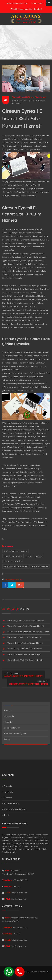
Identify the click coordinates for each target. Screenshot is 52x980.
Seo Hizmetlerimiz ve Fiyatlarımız (30, 522)
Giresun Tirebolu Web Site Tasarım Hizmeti (25, 626)
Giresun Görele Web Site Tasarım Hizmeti (25, 660)
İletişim (7, 739)
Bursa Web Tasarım (38, 101)
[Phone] (20, 972)
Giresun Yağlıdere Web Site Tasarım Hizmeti (26, 620)
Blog (4, 519)
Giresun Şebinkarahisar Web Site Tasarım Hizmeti (28, 632)
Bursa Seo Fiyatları (12, 728)
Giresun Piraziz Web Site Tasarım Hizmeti (24, 637)
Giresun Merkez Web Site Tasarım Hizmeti (25, 643)
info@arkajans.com (17, 3)
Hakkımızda (9, 716)
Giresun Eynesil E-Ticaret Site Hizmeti (29, 97)
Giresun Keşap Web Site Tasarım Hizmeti (24, 649)
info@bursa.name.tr (19, 899)
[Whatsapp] (9, 972)
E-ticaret (18, 103)
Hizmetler (8, 722)
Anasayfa (8, 710)
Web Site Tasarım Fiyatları (15, 734)
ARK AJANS (26, 971)
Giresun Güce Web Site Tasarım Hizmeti (24, 654)
